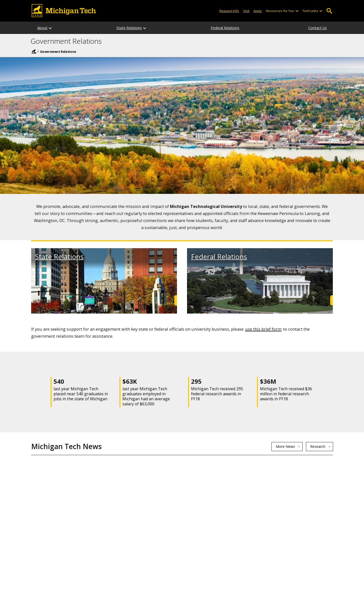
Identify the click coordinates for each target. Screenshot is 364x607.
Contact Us (317, 28)
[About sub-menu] (51, 28)
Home (34, 51)
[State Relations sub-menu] (145, 28)
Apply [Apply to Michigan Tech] (258, 11)
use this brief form (263, 329)
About (42, 28)
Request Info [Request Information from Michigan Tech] (229, 11)
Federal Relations (225, 28)
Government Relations (66, 41)
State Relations (129, 28)
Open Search (329, 11)
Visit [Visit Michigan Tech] (246, 11)
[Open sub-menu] (297, 11)
